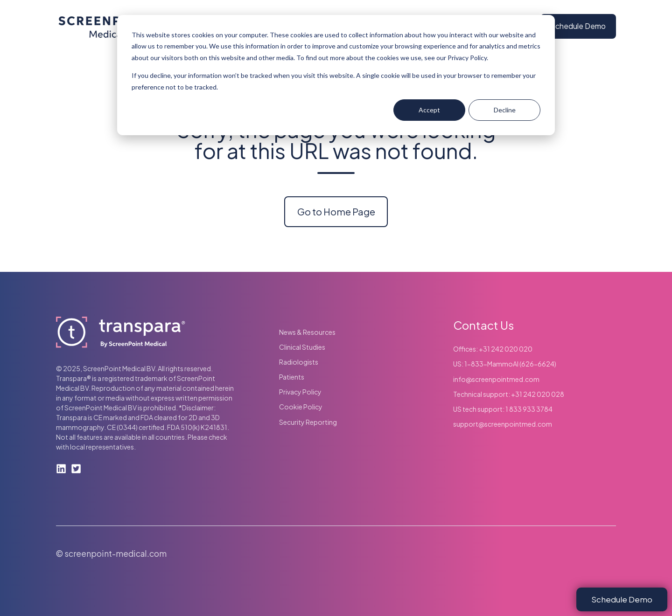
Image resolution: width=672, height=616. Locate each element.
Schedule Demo (578, 26)
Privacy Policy (300, 392)
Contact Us (483, 325)
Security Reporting (308, 422)
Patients (292, 377)
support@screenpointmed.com (503, 424)
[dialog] (336, 75)
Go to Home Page (336, 211)
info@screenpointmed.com (496, 379)
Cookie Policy (301, 407)
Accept (429, 110)
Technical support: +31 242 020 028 (509, 394)
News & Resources (307, 332)
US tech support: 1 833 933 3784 (503, 409)
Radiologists (299, 362)
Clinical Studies (302, 347)
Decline (505, 110)
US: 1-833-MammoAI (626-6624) (505, 364)
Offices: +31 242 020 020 (493, 349)
